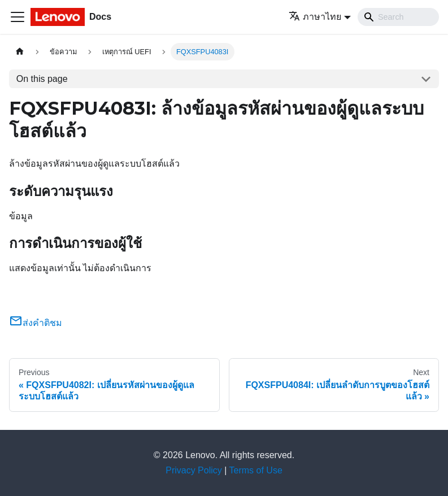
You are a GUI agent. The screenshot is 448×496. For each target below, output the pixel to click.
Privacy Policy (194, 470)
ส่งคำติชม (36, 323)
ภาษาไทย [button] (315, 17)
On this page (42, 79)
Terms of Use (256, 470)
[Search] (398, 17)
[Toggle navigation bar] (18, 17)
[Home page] (20, 52)
